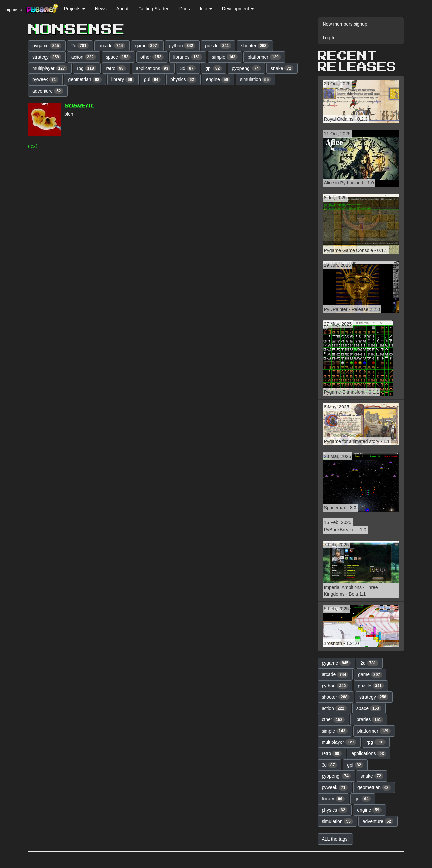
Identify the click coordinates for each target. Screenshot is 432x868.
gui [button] (152, 80)
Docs (185, 9)
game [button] (147, 46)
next (32, 146)
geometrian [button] (85, 80)
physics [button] (183, 80)
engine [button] (218, 80)
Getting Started (154, 9)
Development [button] (238, 9)
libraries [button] (188, 57)
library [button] (123, 80)
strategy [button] (47, 57)
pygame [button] (47, 46)
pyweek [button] (45, 80)
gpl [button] (214, 68)
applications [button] (153, 68)
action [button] (84, 57)
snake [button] (282, 68)
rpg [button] (87, 68)
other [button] (152, 57)
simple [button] (225, 57)
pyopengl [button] (246, 68)
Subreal (79, 106)
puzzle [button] (218, 46)
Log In (329, 38)
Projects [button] (74, 9)
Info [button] (206, 9)
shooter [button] (255, 46)
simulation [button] (256, 80)
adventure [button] (48, 91)
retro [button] (116, 68)
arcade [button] (112, 46)
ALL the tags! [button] (335, 839)
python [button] (182, 46)
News (101, 9)
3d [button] (188, 68)
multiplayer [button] (50, 68)
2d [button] (80, 46)
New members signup (345, 24)
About (123, 9)
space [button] (118, 57)
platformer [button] (264, 57)
